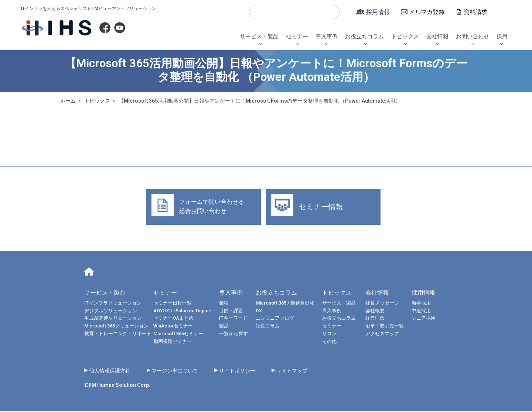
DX (259, 311)
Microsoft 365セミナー (178, 335)
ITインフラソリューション (113, 304)
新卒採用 (426, 304)
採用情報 (378, 12)
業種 (224, 304)
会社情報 (437, 37)
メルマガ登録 (427, 12)
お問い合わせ (473, 37)
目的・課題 (231, 311)
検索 (258, 12)
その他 (329, 342)
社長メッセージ (387, 304)
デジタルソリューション (111, 311)
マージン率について (184, 371)
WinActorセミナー (173, 327)
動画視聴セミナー (173, 342)
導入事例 (327, 37)
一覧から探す (233, 335)
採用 (502, 37)
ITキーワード (233, 319)
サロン (329, 335)
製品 (224, 327)
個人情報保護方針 (113, 371)
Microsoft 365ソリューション (116, 327)
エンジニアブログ (275, 319)
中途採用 (426, 311)
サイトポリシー (252, 371)
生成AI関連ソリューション (113, 319)
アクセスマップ (387, 335)
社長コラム (268, 327)
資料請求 (475, 12)
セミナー (297, 37)
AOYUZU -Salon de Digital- (182, 311)
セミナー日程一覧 (173, 304)
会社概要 (379, 311)
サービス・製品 (259, 37)
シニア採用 (428, 319)
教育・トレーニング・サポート (118, 335)
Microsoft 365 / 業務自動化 (285, 304)
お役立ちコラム (364, 37)
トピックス (405, 37)
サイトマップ (312, 371)
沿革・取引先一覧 (389, 327)
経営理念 (379, 319)
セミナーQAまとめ (173, 319)
